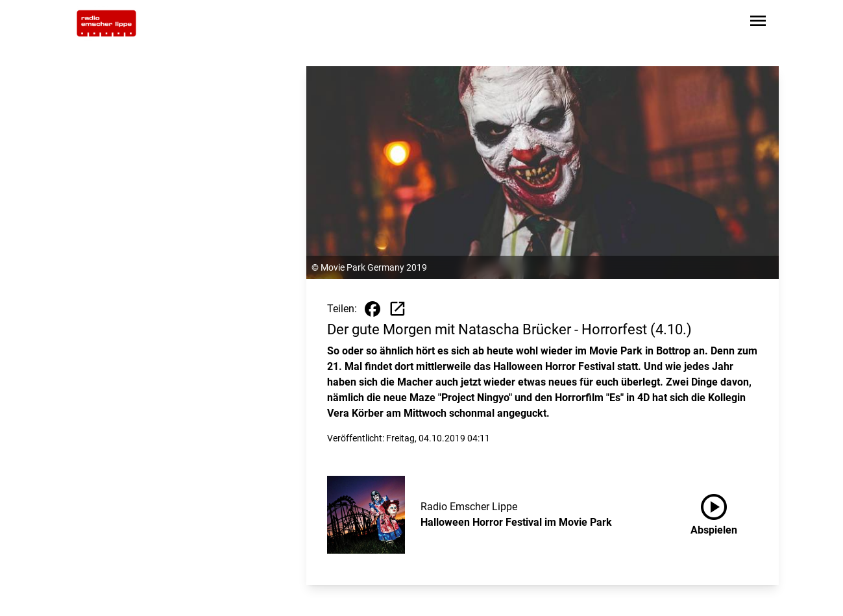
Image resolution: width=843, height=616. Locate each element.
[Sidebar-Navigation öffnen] (758, 23)
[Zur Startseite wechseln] (106, 23)
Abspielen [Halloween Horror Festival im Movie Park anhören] (714, 512)
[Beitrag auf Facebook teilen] (373, 309)
